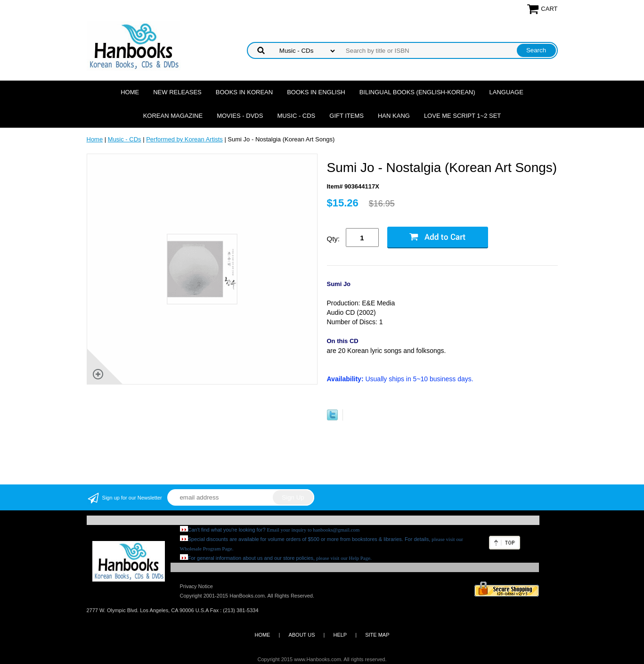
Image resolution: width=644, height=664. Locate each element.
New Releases (177, 92)
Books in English (316, 92)
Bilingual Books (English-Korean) (417, 92)
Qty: (334, 239)
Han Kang (394, 116)
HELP (340, 635)
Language (506, 92)
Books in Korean (244, 92)
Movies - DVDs (240, 116)
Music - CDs (296, 116)
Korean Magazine (173, 116)
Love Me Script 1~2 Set (462, 116)
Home (130, 92)
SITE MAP (377, 635)
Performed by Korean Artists (184, 139)
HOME (262, 635)
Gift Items (346, 116)
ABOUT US (302, 635)
